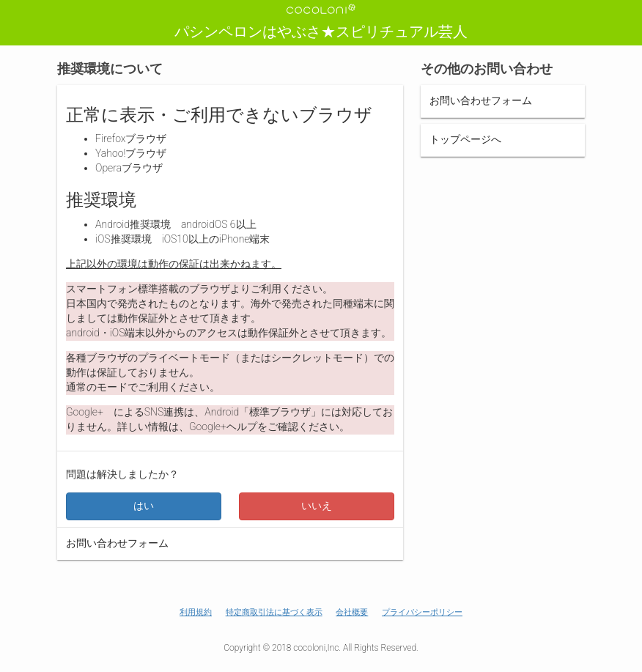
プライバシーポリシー (422, 612)
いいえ (317, 506)
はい (144, 506)
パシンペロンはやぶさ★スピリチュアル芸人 (321, 32)
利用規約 (196, 612)
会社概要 (352, 612)
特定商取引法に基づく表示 (274, 612)
